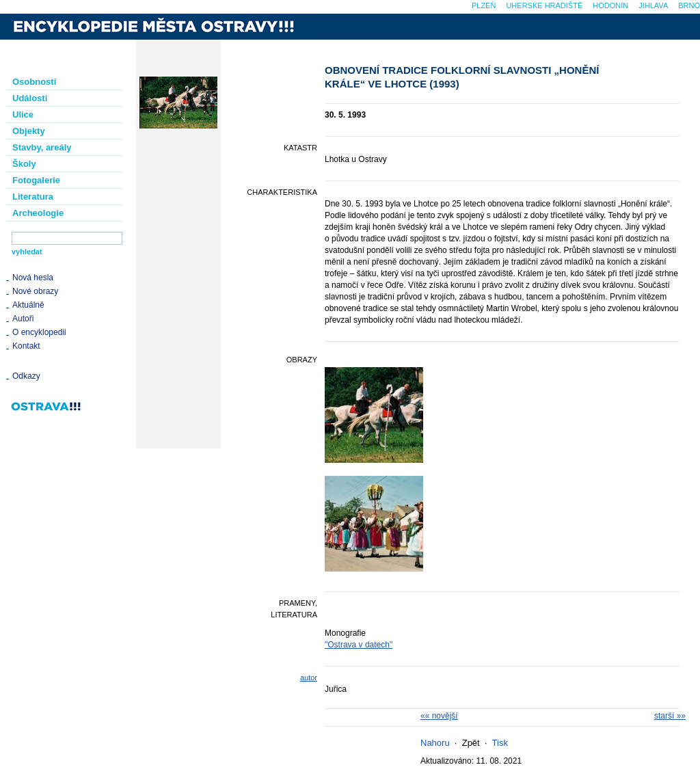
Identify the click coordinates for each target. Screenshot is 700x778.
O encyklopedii (39, 332)
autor (309, 678)
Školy (24, 164)
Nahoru (435, 743)
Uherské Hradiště (544, 5)
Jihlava (653, 5)
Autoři (23, 319)
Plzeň (484, 5)
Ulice (23, 115)
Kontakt (26, 346)
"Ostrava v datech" (359, 645)
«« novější (439, 716)
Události (30, 98)
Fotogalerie (36, 180)
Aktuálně (28, 305)
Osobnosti (34, 82)
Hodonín (610, 5)
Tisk (500, 743)
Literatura (33, 197)
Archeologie (38, 213)
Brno (689, 5)
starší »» (670, 716)
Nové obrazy (35, 291)
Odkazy (26, 376)
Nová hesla (33, 278)
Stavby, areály (42, 147)
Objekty (29, 131)
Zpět (471, 743)
